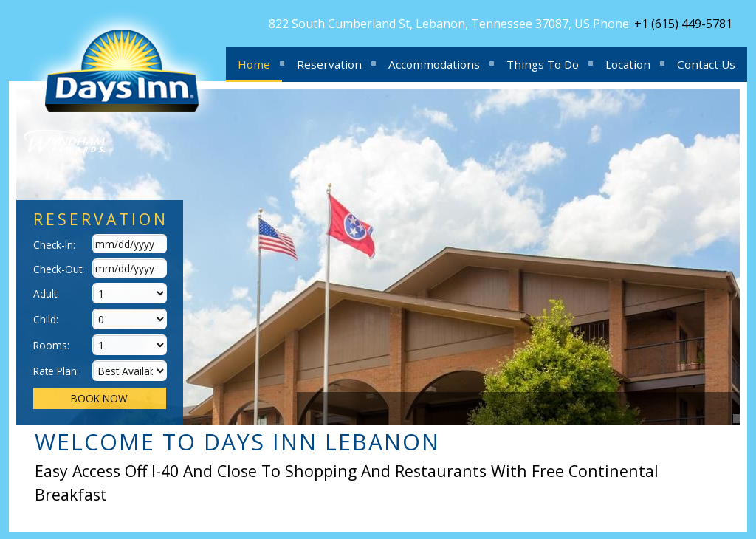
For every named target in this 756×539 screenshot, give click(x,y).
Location (628, 64)
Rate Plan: (56, 371)
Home (254, 64)
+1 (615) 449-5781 (683, 24)
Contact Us (706, 64)
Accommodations (434, 64)
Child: (46, 319)
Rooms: (51, 345)
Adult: (46, 293)
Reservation (329, 64)
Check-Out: (59, 269)
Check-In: (54, 245)
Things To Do (543, 64)
